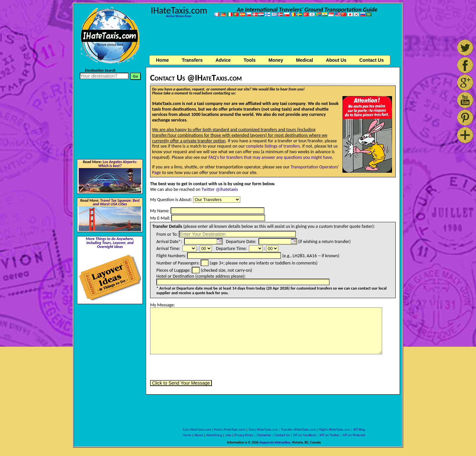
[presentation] (200, 367)
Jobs (228, 435)
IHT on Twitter (330, 435)
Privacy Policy (244, 435)
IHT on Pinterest (354, 435)
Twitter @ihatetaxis (220, 189)
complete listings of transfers (273, 146)
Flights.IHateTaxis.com (335, 429)
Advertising (214, 435)
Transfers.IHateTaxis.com (298, 429)
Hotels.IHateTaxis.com (230, 429)
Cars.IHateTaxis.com (197, 429)
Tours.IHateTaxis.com (263, 429)
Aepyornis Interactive (275, 442)
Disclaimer (264, 435)
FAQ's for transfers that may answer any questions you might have (270, 157)
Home (162, 60)
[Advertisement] (273, 37)
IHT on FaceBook (305, 435)
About (199, 435)
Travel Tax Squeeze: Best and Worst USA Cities (116, 202)
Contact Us (282, 435)
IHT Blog (359, 429)
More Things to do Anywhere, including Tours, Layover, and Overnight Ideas (110, 243)
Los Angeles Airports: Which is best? (118, 164)
